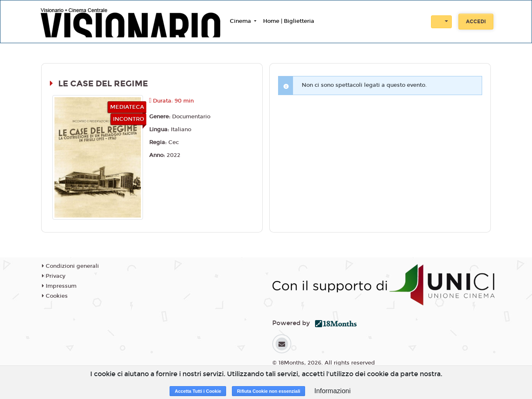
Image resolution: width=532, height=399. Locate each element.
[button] (441, 22)
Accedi (476, 22)
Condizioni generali (70, 266)
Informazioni (332, 391)
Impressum (59, 286)
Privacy (54, 276)
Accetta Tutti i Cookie (198, 391)
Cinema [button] (241, 21)
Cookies (55, 296)
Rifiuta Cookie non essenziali (268, 391)
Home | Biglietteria (289, 21)
